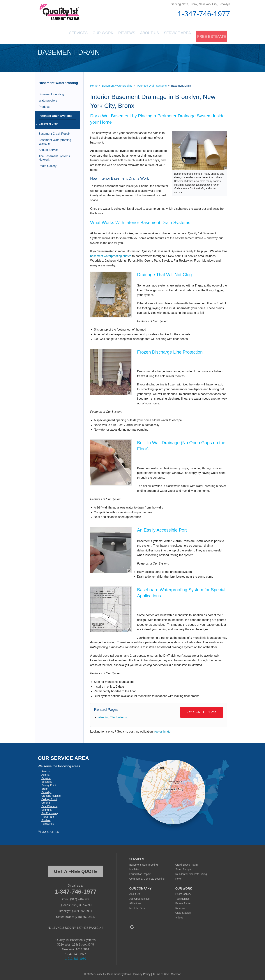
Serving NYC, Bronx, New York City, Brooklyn (200, 4)
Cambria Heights (51, 794)
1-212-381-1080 (75, 957)
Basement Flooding (51, 93)
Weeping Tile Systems (112, 716)
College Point (49, 798)
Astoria (45, 773)
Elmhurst (46, 808)
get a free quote (75, 870)
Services (58, 35)
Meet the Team (138, 907)
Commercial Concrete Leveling (147, 877)
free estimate (162, 730)
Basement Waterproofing (58, 81)
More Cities (50, 830)
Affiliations (135, 902)
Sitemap (176, 973)
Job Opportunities (139, 897)
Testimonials (182, 897)
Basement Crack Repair (54, 132)
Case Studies (183, 911)
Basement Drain (48, 123)
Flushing (46, 819)
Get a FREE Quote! (202, 711)
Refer (179, 877)
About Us (142, 35)
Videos (179, 916)
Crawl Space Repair (187, 863)
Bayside (46, 777)
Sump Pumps (183, 868)
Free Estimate (211, 35)
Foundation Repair (140, 873)
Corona (46, 801)
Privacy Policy (142, 973)
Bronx (45, 787)
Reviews (115, 35)
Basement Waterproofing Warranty (55, 140)
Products (44, 105)
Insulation (135, 868)
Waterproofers (48, 99)
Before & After (183, 902)
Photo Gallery (48, 165)
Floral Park (48, 815)
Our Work (87, 35)
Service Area (174, 35)
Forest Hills (48, 822)
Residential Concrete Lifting (191, 873)
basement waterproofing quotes (111, 255)
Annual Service (49, 148)
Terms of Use (161, 973)
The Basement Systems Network (54, 156)
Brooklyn (46, 791)
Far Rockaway (50, 812)
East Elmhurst (49, 805)
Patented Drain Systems (55, 115)
